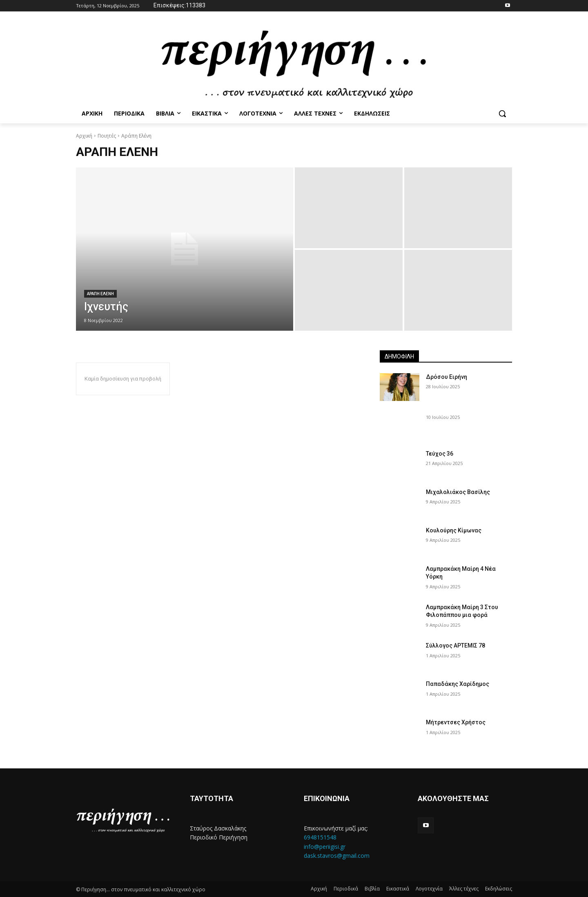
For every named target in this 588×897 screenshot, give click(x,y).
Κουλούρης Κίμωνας (454, 530)
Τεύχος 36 (440, 454)
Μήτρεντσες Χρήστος (456, 722)
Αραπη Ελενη (100, 294)
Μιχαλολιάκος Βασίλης (458, 492)
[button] (502, 114)
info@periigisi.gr (325, 847)
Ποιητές (107, 136)
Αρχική (84, 136)
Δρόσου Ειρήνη (447, 377)
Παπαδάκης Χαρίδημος (458, 684)
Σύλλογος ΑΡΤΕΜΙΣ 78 (455, 645)
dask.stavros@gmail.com (337, 856)
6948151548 (320, 837)
